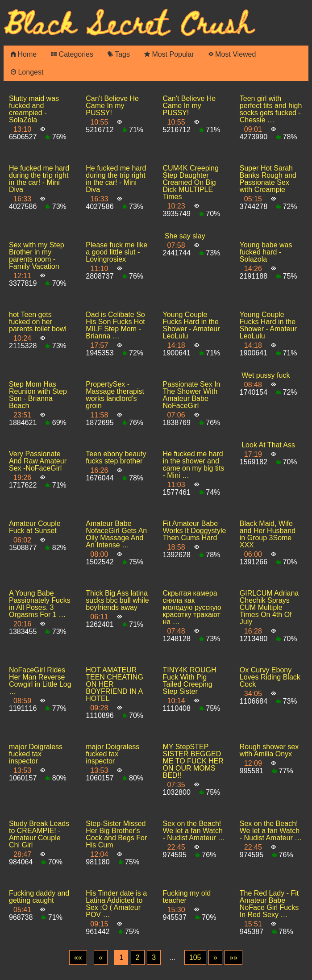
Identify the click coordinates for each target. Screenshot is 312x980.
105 (195, 957)
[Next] (215, 958)
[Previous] (101, 958)
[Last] (233, 958)
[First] (78, 958)
